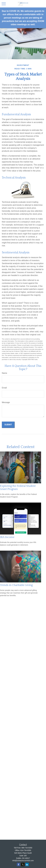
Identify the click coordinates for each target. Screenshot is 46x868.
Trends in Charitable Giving (16, 585)
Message (6, 402)
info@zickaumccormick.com (23, 861)
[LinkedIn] (27, 864)
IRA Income (7, 537)
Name (4, 373)
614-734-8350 (26, 850)
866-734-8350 (27, 848)
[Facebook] (18, 864)
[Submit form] (8, 425)
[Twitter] (23, 864)
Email (4, 388)
